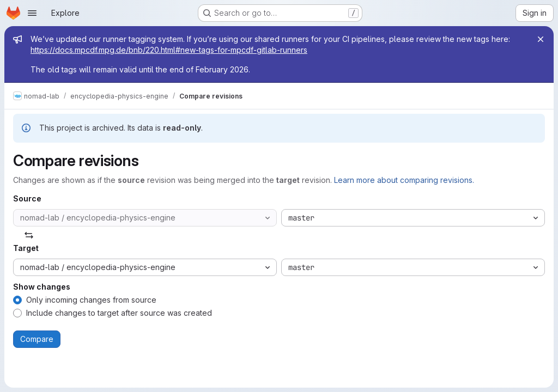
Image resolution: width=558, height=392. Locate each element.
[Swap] (29, 235)
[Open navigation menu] (32, 13)
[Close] (541, 39)
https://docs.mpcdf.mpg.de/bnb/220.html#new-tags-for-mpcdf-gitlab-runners (169, 50)
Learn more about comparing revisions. (404, 180)
